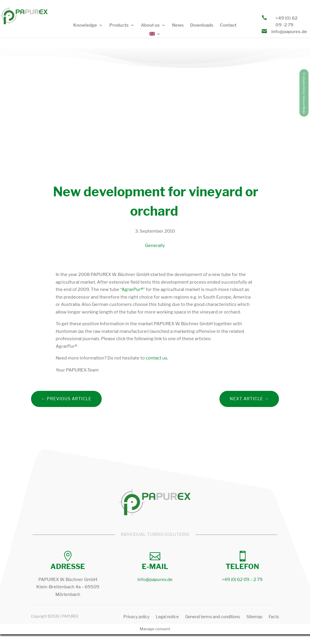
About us (150, 25)
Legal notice (167, 617)
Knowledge (85, 25)
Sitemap (254, 617)
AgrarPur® (132, 289)
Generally (155, 246)
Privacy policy (136, 617)
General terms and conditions (213, 617)
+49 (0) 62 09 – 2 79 (242, 580)
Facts (274, 617)
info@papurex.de (289, 32)
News (178, 25)
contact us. (156, 358)
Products (119, 25)
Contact (228, 25)
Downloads (202, 25)
